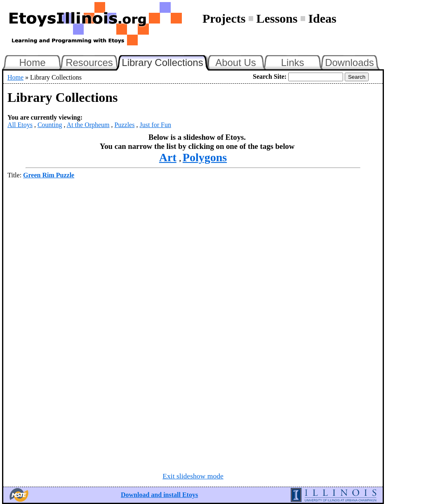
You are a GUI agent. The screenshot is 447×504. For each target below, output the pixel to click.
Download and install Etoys (159, 495)
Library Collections (166, 61)
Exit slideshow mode (193, 476)
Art (168, 157)
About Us (236, 62)
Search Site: (270, 77)
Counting (50, 125)
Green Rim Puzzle (49, 175)
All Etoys (20, 125)
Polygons (205, 157)
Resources (89, 62)
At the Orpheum (88, 125)
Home (32, 62)
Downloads (349, 62)
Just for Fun (155, 125)
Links (292, 62)
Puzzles (125, 125)
